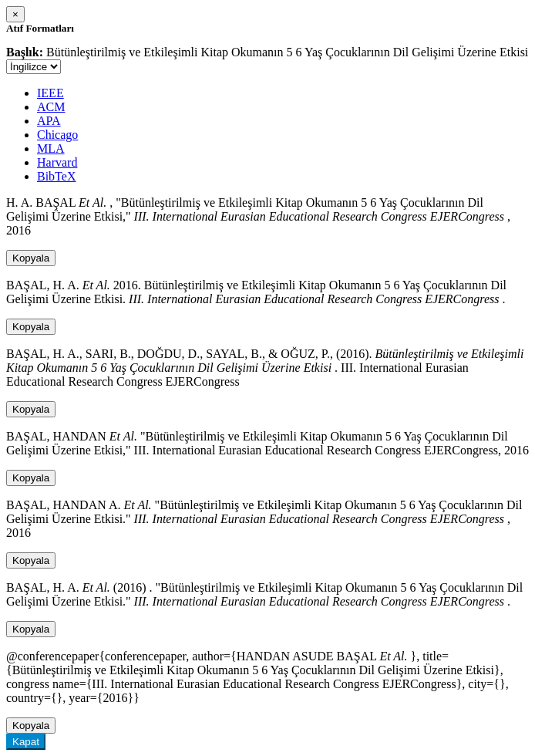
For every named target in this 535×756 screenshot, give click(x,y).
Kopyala (31, 258)
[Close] (15, 14)
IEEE (50, 93)
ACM (51, 107)
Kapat (26, 742)
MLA (51, 148)
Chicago (57, 135)
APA (49, 121)
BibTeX (56, 176)
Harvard (57, 162)
